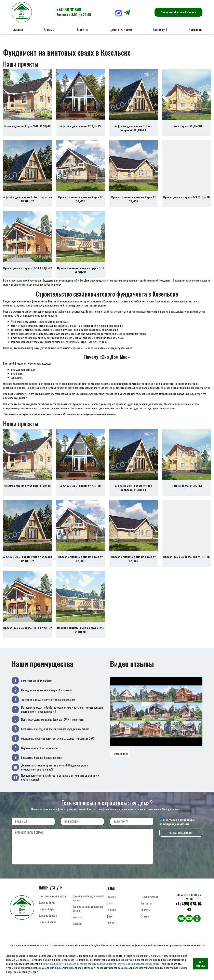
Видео (110, 923)
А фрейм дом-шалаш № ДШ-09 (81, 126)
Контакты (196, 29)
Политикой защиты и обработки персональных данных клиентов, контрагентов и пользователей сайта (101, 964)
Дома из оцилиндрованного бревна (88, 898)
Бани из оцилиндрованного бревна (88, 908)
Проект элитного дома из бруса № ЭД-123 (81, 199)
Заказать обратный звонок (178, 12)
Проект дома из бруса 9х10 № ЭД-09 (28, 126)
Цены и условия (121, 29)
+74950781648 (74, 12)
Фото (110, 916)
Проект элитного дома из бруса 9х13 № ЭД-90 (81, 270)
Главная (17, 29)
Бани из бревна (47, 922)
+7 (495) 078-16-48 (189, 907)
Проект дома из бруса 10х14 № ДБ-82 (28, 268)
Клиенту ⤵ (160, 29)
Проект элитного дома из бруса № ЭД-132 (133, 199)
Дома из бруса (47, 902)
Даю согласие (201, 964)
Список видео (120, 754)
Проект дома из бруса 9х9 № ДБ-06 (186, 197)
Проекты (82, 29)
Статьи (145, 916)
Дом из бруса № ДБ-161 (187, 126)
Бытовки (77, 923)
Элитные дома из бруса (52, 896)
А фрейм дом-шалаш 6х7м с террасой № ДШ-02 (28, 199)
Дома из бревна (48, 915)
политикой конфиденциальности (177, 822)
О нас (110, 903)
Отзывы (111, 910)
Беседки (77, 917)
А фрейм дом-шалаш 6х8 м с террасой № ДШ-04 (134, 128)
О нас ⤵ (49, 29)
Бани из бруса (47, 909)
